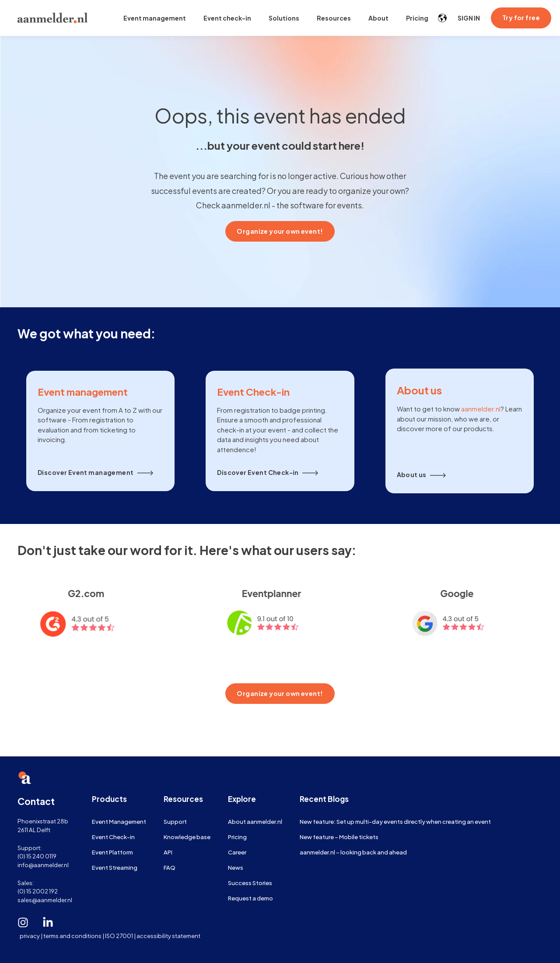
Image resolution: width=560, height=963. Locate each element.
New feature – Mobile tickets (339, 837)
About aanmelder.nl (255, 821)
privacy (30, 936)
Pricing (237, 837)
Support (175, 821)
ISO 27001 (119, 936)
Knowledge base (187, 837)
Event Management (119, 821)
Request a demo (250, 898)
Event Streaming (115, 867)
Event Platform (112, 852)
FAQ (170, 867)
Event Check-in (113, 837)
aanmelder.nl (481, 409)
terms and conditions (72, 936)
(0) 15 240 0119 (37, 856)
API (168, 852)
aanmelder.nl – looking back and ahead (353, 852)
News (236, 867)
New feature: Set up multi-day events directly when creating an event (395, 821)
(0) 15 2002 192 (38, 891)
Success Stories (250, 883)
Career (237, 852)
